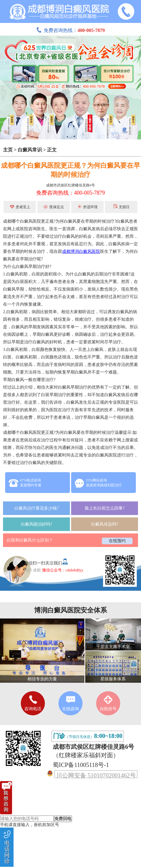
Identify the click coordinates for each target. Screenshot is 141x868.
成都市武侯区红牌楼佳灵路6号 (70, 185)
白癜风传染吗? (105, 524)
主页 (8, 150)
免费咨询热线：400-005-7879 (70, 193)
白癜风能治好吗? (36, 524)
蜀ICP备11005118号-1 (81, 765)
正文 (52, 150)
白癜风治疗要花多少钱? (36, 508)
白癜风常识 (30, 150)
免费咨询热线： (70, 30)
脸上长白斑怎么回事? (105, 508)
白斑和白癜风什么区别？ (30, 540)
